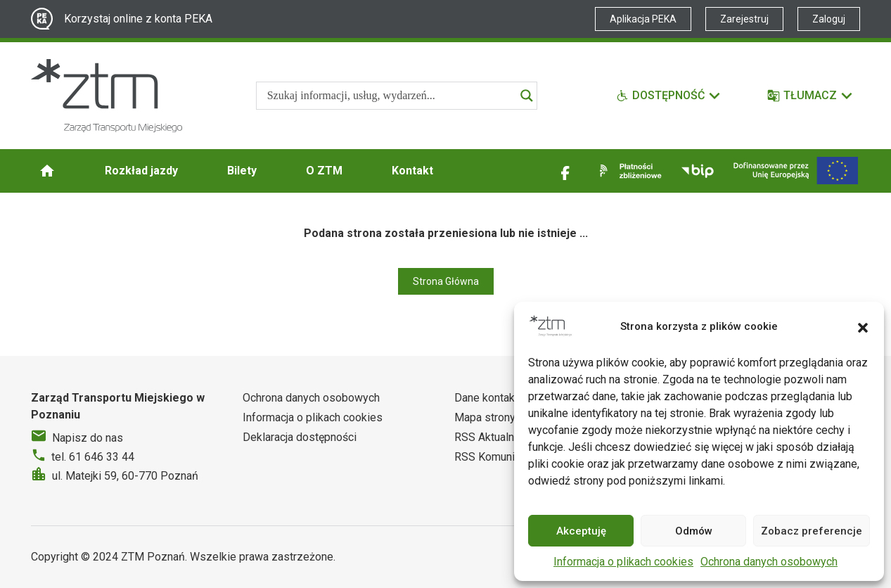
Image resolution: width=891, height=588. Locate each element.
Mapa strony (485, 417)
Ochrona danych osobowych (769, 562)
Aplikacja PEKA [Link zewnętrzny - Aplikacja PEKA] (643, 19)
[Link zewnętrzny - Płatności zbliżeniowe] (628, 171)
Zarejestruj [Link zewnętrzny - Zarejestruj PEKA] (744, 19)
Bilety (242, 171)
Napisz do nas (88, 438)
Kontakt (412, 171)
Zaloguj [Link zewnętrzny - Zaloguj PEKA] (829, 19)
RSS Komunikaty (495, 457)
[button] (863, 326)
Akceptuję (581, 531)
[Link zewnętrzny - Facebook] (565, 171)
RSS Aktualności (494, 437)
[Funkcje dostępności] (669, 96)
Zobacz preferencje (812, 531)
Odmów (694, 531)
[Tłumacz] (810, 96)
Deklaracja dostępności (300, 437)
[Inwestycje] (796, 171)
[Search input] (390, 96)
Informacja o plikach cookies (623, 562)
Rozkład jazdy (141, 171)
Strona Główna (446, 281)
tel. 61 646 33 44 (93, 457)
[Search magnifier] (527, 96)
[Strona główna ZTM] (107, 96)
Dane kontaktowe (497, 398)
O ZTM (324, 171)
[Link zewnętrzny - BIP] (698, 171)
